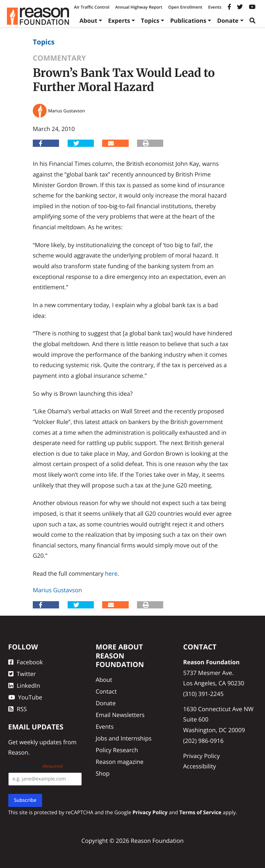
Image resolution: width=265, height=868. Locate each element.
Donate (228, 21)
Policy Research (117, 750)
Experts (119, 21)
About (88, 21)
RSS (18, 709)
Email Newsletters (120, 715)
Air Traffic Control (92, 7)
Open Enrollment (185, 7)
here (111, 573)
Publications (188, 21)
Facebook (26, 662)
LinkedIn (24, 685)
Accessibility (200, 766)
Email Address (36, 766)
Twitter (22, 674)
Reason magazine (120, 762)
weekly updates (41, 742)
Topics (150, 21)
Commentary (59, 58)
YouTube (25, 697)
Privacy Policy (202, 756)
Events (215, 7)
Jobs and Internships (124, 738)
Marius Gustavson (57, 590)
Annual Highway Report (139, 7)
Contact (106, 691)
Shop (102, 773)
